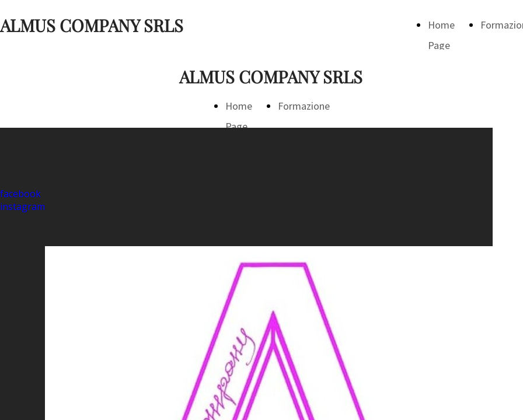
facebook (20, 194)
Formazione (304, 106)
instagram (22, 206)
